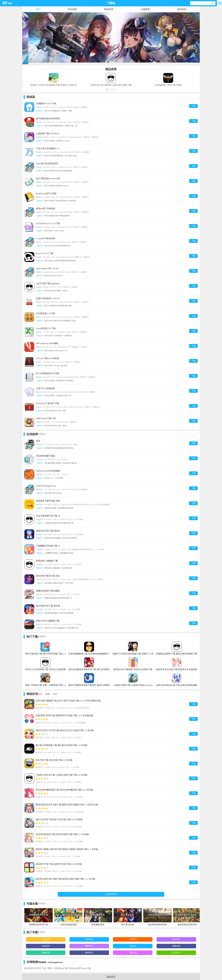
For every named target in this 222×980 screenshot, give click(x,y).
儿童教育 (145, 9)
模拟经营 (109, 9)
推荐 (40, 694)
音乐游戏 (72, 9)
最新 (48, 694)
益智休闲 (182, 9)
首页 (38, 9)
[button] (107, 90)
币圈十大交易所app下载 (57, 968)
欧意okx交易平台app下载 (80, 968)
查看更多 (42, 434)
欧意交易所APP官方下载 (35, 968)
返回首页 (111, 977)
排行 (55, 694)
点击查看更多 (111, 894)
